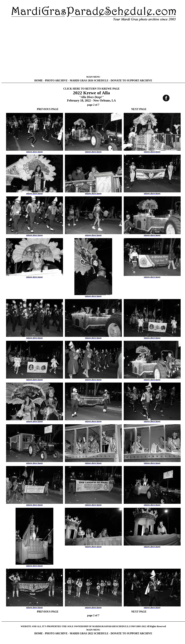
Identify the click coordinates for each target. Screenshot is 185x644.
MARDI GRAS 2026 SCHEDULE (89, 81)
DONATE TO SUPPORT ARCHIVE (131, 81)
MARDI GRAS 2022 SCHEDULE (89, 633)
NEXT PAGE (139, 109)
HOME (39, 81)
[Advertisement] (93, 48)
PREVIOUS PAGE (48, 109)
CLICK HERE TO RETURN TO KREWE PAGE (92, 89)
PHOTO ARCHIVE (56, 81)
